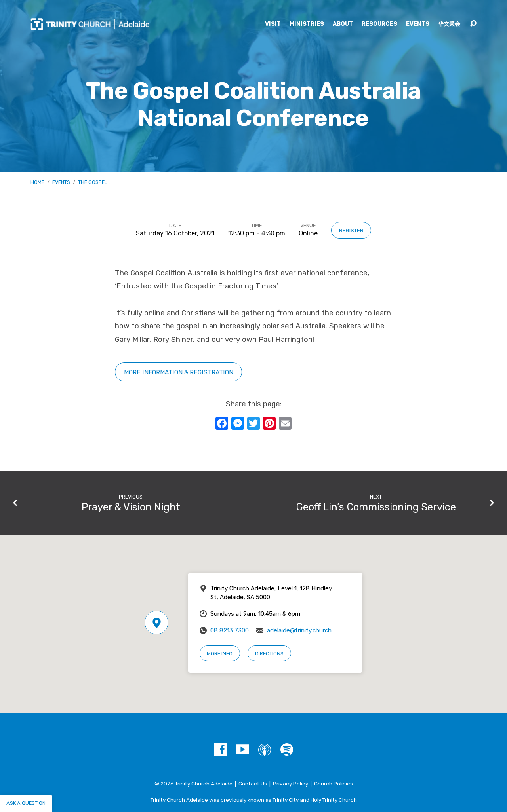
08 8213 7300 (230, 630)
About (343, 24)
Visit (273, 24)
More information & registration (179, 372)
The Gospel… (94, 182)
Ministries (307, 24)
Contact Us (253, 784)
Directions (269, 654)
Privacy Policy (291, 784)
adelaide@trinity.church (299, 630)
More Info (220, 654)
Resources (379, 24)
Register (351, 230)
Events (418, 24)
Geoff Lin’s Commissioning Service (376, 507)
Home (37, 182)
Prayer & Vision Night (131, 507)
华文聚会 (449, 24)
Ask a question (26, 803)
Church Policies (334, 784)
